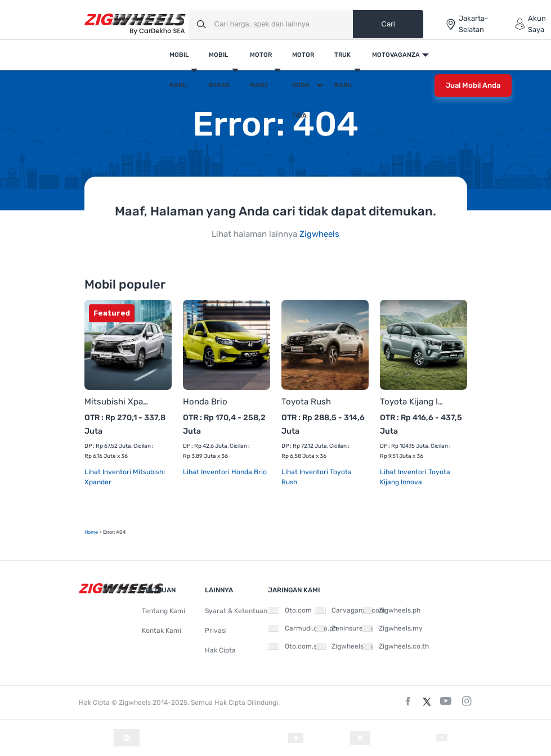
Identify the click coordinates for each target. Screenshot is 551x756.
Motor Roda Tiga (303, 85)
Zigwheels (319, 234)
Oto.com (290, 610)
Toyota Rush (306, 402)
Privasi (216, 631)
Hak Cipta (220, 650)
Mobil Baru (179, 70)
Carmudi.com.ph (303, 628)
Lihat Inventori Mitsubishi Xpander (125, 477)
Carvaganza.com (350, 610)
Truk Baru (343, 70)
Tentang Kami (163, 611)
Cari (388, 24)
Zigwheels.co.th (395, 646)
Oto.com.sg (294, 646)
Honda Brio (205, 402)
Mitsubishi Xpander (117, 402)
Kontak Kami (162, 631)
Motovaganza (396, 55)
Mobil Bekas (219, 70)
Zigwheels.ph (391, 610)
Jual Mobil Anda (473, 85)
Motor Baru (261, 70)
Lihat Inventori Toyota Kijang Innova (415, 477)
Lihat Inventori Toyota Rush (317, 477)
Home (91, 532)
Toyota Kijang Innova (412, 402)
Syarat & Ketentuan (236, 611)
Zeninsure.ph (344, 628)
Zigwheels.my (392, 628)
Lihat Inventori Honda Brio (225, 472)
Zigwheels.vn (344, 646)
